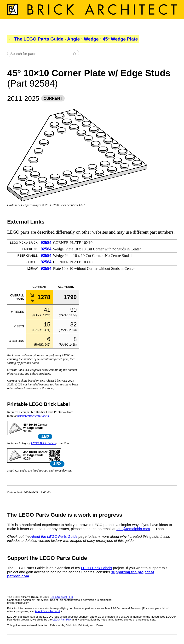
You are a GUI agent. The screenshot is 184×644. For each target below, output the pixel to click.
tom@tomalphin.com (133, 529)
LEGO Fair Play (62, 620)
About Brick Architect (48, 611)
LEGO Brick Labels (43, 443)
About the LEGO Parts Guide (54, 536)
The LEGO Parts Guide (39, 39)
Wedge (91, 39)
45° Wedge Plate (120, 39)
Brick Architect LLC (61, 597)
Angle (73, 39)
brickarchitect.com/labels (33, 416)
